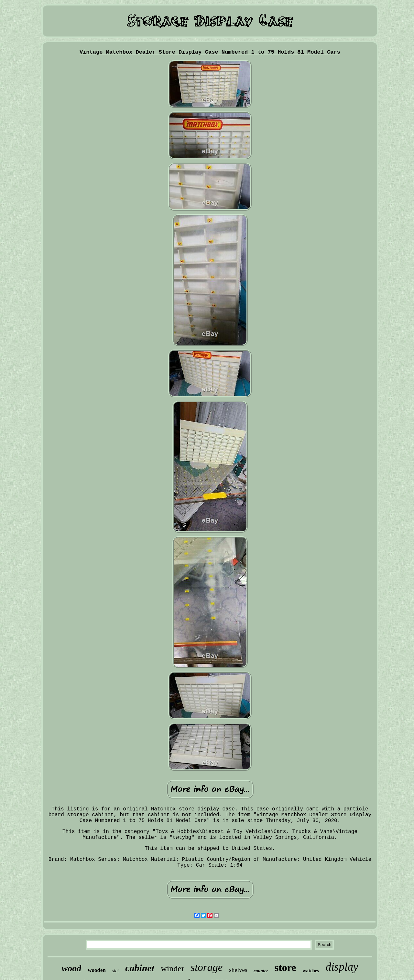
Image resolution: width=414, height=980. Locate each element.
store (285, 967)
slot (115, 971)
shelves (238, 970)
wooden (97, 970)
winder (172, 969)
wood (71, 968)
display (342, 967)
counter (261, 971)
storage (207, 967)
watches (311, 971)
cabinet (140, 968)
